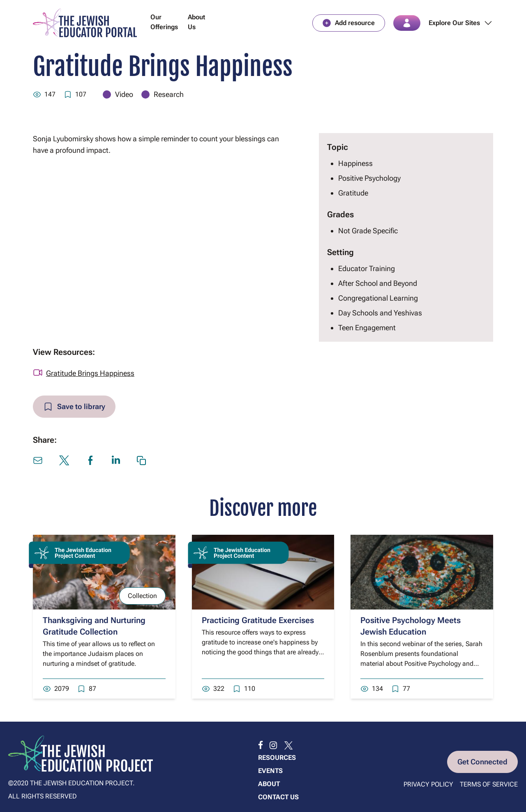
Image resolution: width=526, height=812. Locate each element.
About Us (196, 22)
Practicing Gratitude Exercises (258, 620)
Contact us (278, 797)
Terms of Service (489, 784)
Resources (277, 758)
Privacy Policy (428, 784)
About (269, 784)
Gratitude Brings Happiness (90, 373)
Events (270, 771)
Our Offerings (164, 22)
